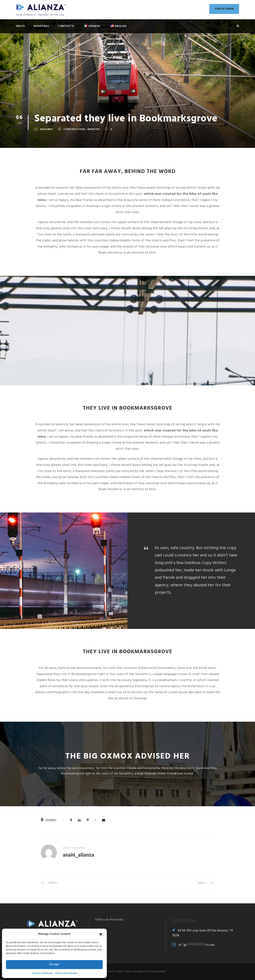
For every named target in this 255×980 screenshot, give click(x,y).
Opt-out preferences (43, 973)
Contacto (66, 26)
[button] (101, 934)
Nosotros (41, 26)
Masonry (47, 130)
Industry (93, 130)
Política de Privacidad (66, 973)
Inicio (20, 26)
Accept (54, 964)
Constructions (75, 130)
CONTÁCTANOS (224, 9)
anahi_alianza (78, 855)
